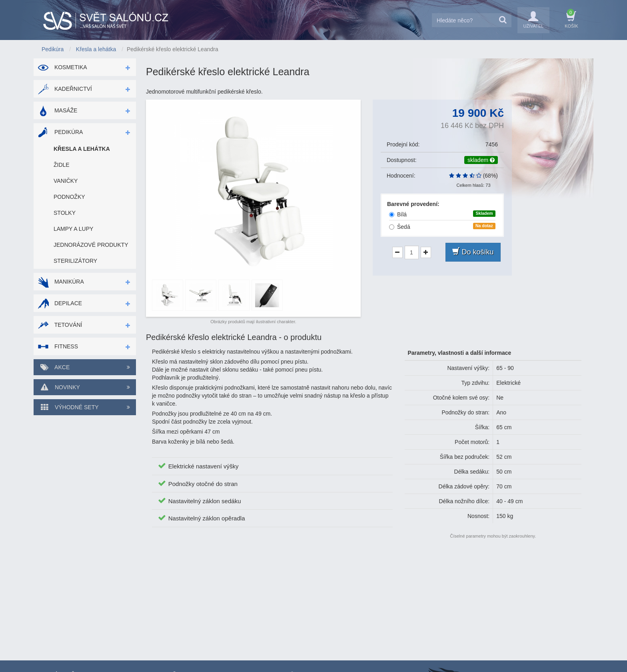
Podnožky (69, 197)
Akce (85, 367)
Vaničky (66, 181)
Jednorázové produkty (91, 245)
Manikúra (61, 282)
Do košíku (473, 252)
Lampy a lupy (73, 229)
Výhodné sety (85, 407)
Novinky (85, 387)
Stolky (65, 213)
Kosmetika (62, 67)
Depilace (60, 303)
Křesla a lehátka (82, 149)
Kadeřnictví (65, 89)
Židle (62, 165)
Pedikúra (60, 132)
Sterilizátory (75, 261)
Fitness (58, 346)
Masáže (57, 110)
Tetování (60, 325)
